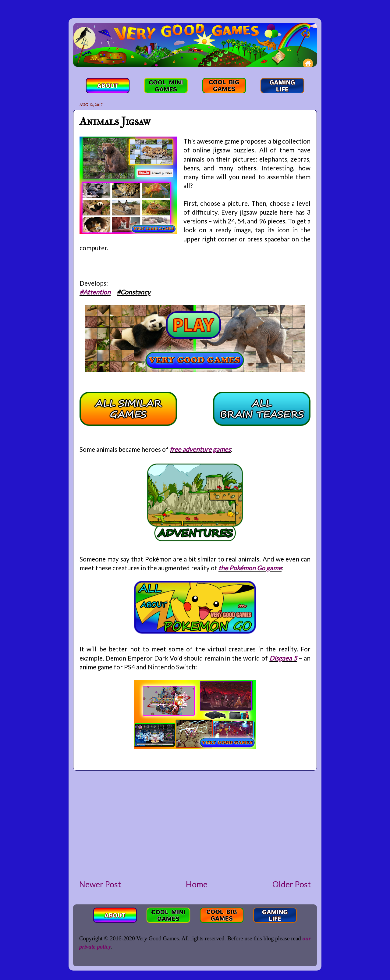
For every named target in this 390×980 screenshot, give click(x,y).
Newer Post (100, 884)
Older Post (292, 884)
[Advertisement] (195, 825)
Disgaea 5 (283, 658)
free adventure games (200, 449)
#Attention (95, 292)
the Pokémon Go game (250, 568)
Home (197, 884)
